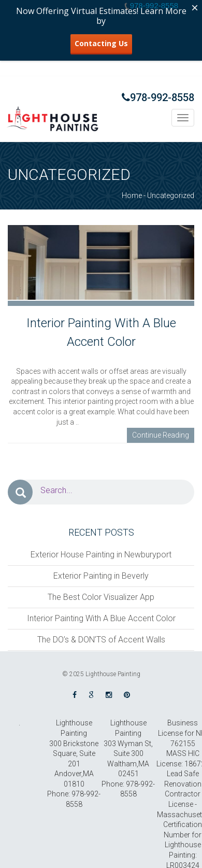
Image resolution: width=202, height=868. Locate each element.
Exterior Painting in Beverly (101, 576)
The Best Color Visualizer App (101, 597)
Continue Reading (161, 435)
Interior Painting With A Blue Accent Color (101, 618)
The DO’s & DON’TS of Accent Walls (101, 640)
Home (132, 195)
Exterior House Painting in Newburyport (101, 555)
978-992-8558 (158, 97)
